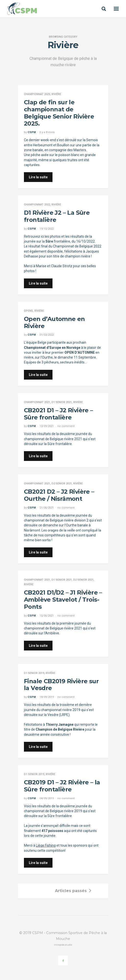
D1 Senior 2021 (62, 402)
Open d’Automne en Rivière (54, 322)
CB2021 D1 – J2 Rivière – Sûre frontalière (58, 414)
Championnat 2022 (37, 205)
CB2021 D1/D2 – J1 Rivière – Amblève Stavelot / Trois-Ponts (63, 600)
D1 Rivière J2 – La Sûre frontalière (57, 216)
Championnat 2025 (37, 94)
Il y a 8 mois (47, 132)
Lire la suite (38, 177)
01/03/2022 (47, 335)
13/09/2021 (47, 426)
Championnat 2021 (37, 402)
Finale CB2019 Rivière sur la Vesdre (61, 685)
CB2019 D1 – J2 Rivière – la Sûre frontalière (62, 786)
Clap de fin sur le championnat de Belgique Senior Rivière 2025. (59, 113)
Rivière (56, 94)
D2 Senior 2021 (62, 484)
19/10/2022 (47, 229)
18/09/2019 (47, 697)
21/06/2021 (47, 508)
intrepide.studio (63, 945)
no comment (66, 426)
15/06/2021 (47, 616)
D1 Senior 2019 (34, 673)
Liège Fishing (46, 845)
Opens (28, 311)
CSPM (32, 132)
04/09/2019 (47, 798)
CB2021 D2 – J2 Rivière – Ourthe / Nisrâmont (59, 495)
